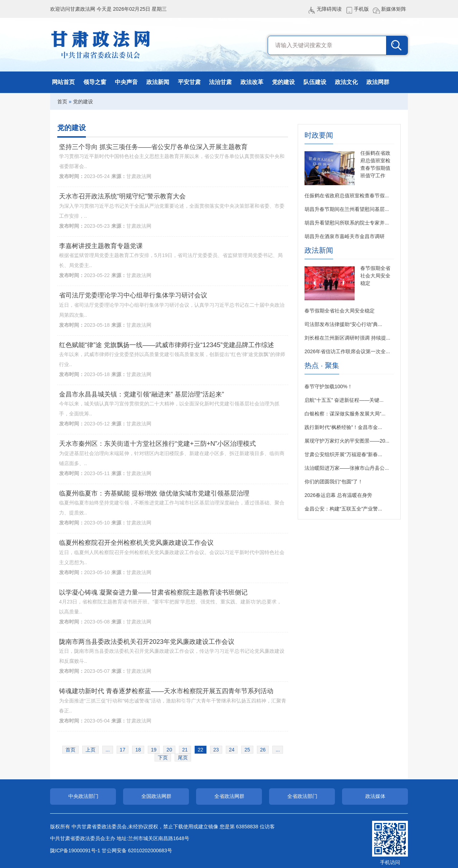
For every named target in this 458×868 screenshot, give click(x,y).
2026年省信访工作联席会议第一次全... (347, 351)
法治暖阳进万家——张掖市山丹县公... (347, 468)
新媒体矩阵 (394, 9)
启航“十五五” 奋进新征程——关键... (344, 400)
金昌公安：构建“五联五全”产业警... (343, 509)
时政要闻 (319, 135)
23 (216, 750)
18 (138, 750)
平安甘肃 (189, 82)
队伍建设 (315, 82)
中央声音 (126, 82)
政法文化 (346, 82)
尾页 (183, 758)
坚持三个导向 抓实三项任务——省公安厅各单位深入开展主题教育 (153, 147)
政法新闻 (158, 82)
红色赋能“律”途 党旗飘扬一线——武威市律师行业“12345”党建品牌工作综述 (167, 345)
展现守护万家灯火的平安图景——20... (347, 441)
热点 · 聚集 (322, 366)
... (108, 750)
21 (185, 750)
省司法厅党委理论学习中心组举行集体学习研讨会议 (133, 295)
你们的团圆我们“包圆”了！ (334, 482)
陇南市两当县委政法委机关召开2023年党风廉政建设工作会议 (147, 642)
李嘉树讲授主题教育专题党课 (101, 246)
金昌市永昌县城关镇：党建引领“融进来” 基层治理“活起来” (142, 394)
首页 (62, 102)
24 (232, 750)
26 (263, 750)
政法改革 (252, 82)
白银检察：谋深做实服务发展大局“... (345, 414)
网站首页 (63, 82)
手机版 (361, 9)
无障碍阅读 (329, 9)
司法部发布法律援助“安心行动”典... (343, 324)
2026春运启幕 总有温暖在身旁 (338, 495)
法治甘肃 (220, 82)
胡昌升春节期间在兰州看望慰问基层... (347, 209)
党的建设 (283, 82)
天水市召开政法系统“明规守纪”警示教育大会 (122, 196)
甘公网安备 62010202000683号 (137, 850)
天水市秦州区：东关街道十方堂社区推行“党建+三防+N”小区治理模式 (157, 444)
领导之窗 (95, 82)
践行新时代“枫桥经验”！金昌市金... (343, 427)
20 (169, 750)
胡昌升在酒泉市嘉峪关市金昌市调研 (345, 236)
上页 (91, 750)
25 (247, 750)
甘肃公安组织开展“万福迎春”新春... (343, 454)
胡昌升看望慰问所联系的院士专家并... (347, 223)
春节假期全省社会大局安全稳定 (375, 276)
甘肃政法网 (101, 45)
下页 (163, 758)
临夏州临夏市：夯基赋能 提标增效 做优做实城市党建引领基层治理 (154, 493)
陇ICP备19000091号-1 (75, 850)
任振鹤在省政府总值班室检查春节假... (347, 196)
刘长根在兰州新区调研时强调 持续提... (347, 338)
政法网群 (378, 82)
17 (123, 750)
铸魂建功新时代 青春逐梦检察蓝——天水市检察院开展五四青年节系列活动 (166, 691)
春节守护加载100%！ (328, 386)
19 (154, 750)
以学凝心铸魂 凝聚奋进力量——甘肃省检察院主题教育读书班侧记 (153, 592)
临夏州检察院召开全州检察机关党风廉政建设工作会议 (136, 543)
